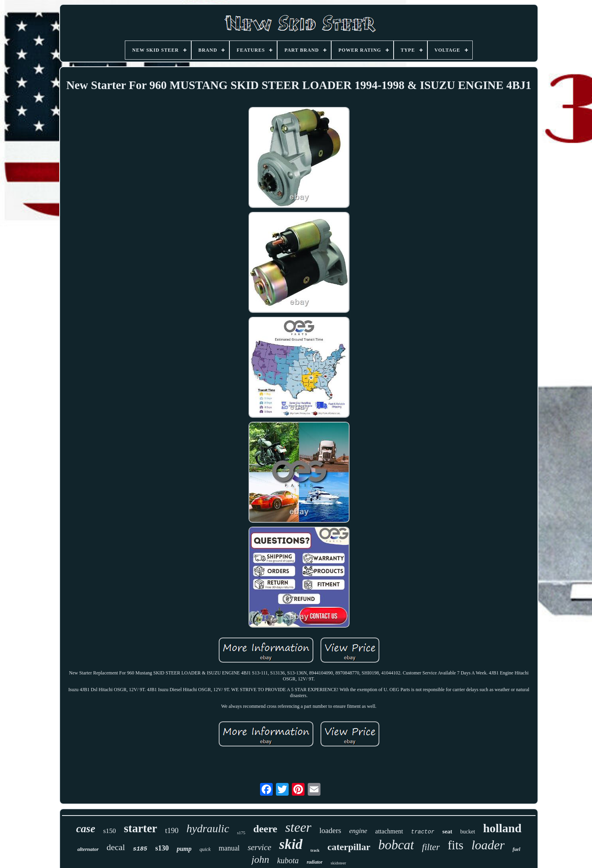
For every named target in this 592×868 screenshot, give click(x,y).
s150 (109, 831)
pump (184, 849)
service (259, 847)
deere (265, 829)
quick (205, 849)
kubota (288, 860)
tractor (423, 832)
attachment (389, 831)
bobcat (396, 845)
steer (298, 827)
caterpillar (349, 847)
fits (456, 845)
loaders (330, 830)
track (315, 850)
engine (358, 831)
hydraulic (208, 828)
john (260, 859)
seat (447, 831)
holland (502, 828)
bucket (468, 832)
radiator (314, 862)
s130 (162, 848)
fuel (516, 849)
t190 (172, 830)
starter (141, 828)
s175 (241, 833)
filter (431, 847)
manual (229, 848)
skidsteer (338, 863)
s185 (140, 849)
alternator (88, 849)
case (85, 829)
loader (488, 845)
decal (116, 847)
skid (291, 844)
